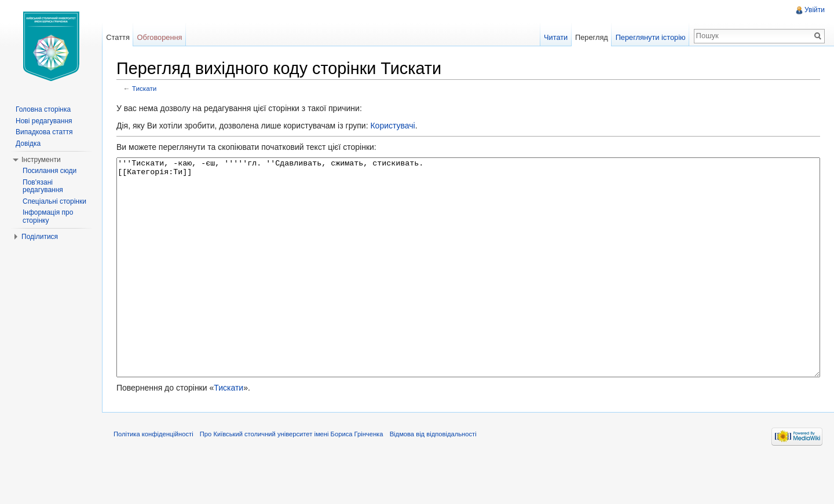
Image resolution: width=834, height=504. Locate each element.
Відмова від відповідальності (433, 477)
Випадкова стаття (44, 132)
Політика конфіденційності (153, 477)
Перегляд (592, 37)
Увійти (815, 10)
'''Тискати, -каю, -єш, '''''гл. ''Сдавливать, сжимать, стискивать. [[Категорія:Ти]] (468, 289)
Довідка (28, 144)
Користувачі (392, 126)
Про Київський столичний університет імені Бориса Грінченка (292, 477)
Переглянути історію (651, 37)
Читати (556, 37)
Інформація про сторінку (48, 216)
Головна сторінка (43, 109)
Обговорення (160, 37)
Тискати (145, 88)
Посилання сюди (50, 171)
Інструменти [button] (41, 160)
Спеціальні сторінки (54, 201)
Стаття (118, 37)
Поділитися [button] (40, 237)
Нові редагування (44, 121)
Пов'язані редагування (43, 186)
